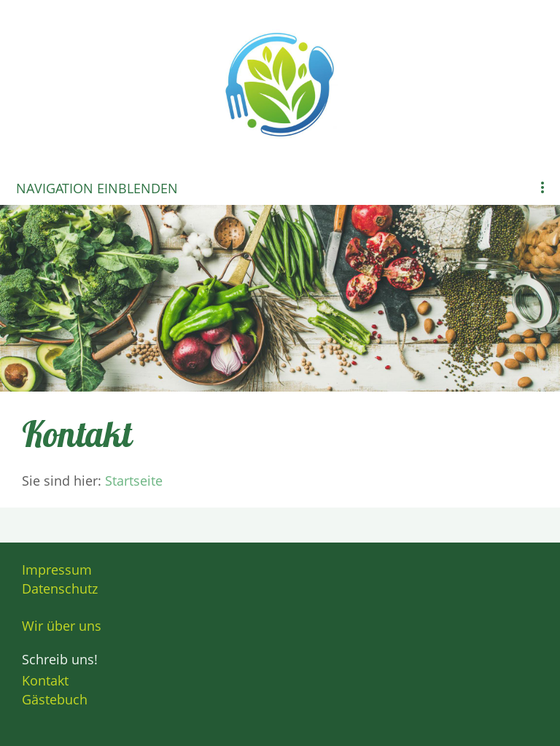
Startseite (134, 481)
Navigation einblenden (97, 188)
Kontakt (45, 680)
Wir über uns (62, 626)
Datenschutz (60, 588)
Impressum (57, 570)
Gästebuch (55, 699)
